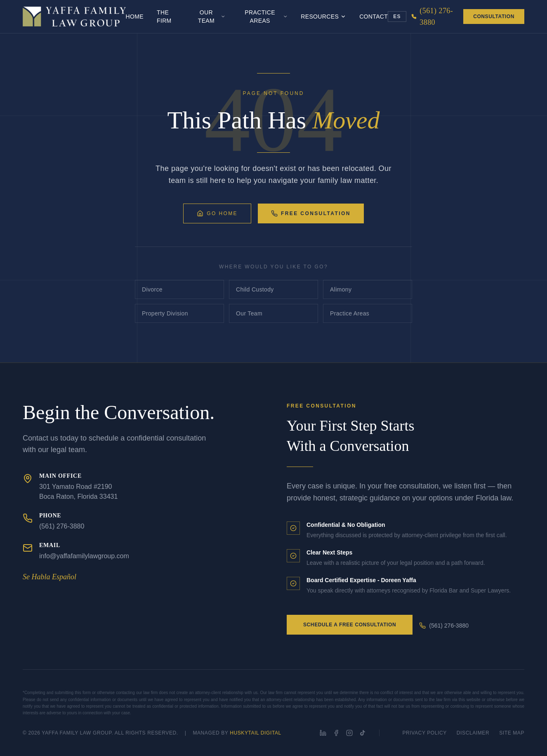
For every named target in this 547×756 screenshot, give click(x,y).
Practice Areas (266, 17)
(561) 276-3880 (444, 626)
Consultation (494, 17)
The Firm (164, 17)
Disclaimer (473, 733)
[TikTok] (363, 733)
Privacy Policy (425, 733)
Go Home (217, 213)
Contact (374, 17)
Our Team (212, 17)
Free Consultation (311, 213)
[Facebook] (336, 733)
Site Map (512, 733)
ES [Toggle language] (397, 17)
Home (135, 17)
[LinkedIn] (323, 733)
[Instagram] (349, 733)
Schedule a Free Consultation (350, 625)
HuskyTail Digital (256, 733)
